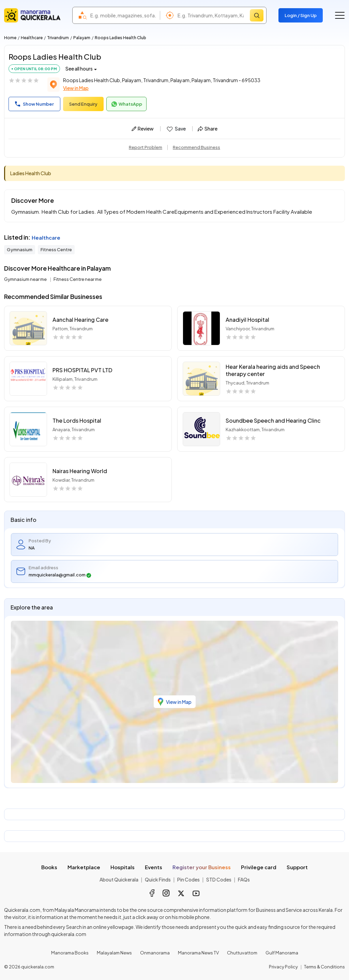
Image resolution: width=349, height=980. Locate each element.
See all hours (79, 69)
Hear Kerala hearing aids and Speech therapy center (273, 370)
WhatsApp (126, 104)
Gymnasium (20, 250)
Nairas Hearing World (80, 471)
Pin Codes (188, 879)
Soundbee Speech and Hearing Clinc (273, 420)
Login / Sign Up (301, 15)
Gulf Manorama (282, 953)
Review (143, 129)
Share (208, 129)
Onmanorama (155, 953)
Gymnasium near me (26, 279)
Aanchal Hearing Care (80, 320)
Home (10, 38)
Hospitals (123, 867)
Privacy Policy (283, 967)
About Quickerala (119, 879)
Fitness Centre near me (78, 279)
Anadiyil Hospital (247, 320)
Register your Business (202, 867)
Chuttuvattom (242, 953)
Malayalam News (114, 953)
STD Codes (219, 879)
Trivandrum (58, 38)
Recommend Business (196, 147)
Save (176, 129)
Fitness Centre (56, 250)
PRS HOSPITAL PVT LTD (82, 370)
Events (154, 867)
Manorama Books (70, 953)
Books (49, 867)
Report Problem (146, 147)
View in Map (76, 88)
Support (297, 867)
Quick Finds (158, 879)
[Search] (257, 15)
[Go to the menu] (340, 15)
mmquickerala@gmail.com (60, 575)
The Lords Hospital (77, 420)
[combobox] (123, 15)
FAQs (244, 879)
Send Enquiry (83, 104)
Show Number (34, 104)
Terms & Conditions (324, 967)
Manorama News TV (198, 953)
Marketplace (84, 867)
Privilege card (259, 867)
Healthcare (32, 38)
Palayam (82, 38)
